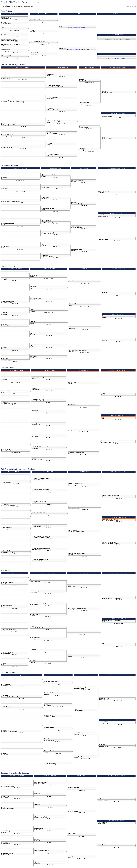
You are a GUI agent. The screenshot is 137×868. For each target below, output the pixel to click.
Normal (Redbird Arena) (78, 28)
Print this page (131, 7)
